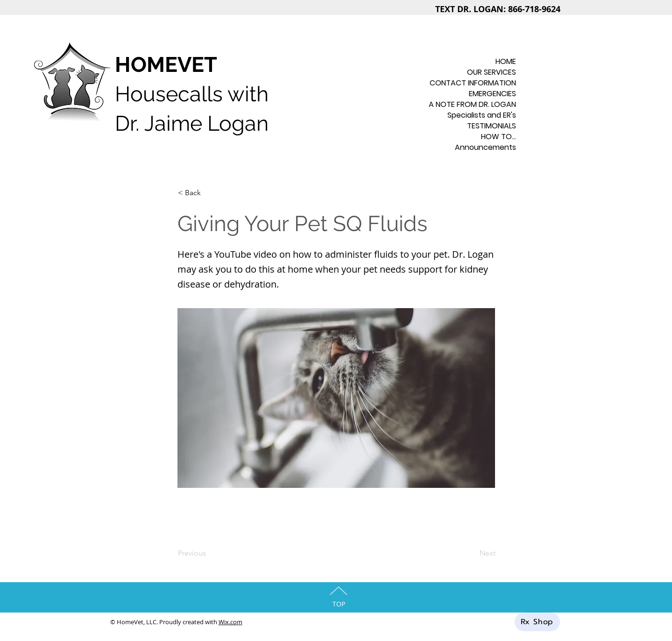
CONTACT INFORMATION (480, 83)
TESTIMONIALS (492, 126)
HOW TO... (499, 137)
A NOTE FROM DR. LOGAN (480, 104)
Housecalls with (192, 94)
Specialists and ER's (482, 115)
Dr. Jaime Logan (192, 123)
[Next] (472, 553)
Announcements (485, 147)
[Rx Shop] (537, 622)
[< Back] (209, 193)
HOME (506, 61)
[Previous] (209, 553)
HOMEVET (166, 65)
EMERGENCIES (492, 94)
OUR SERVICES (492, 72)
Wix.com (230, 622)
